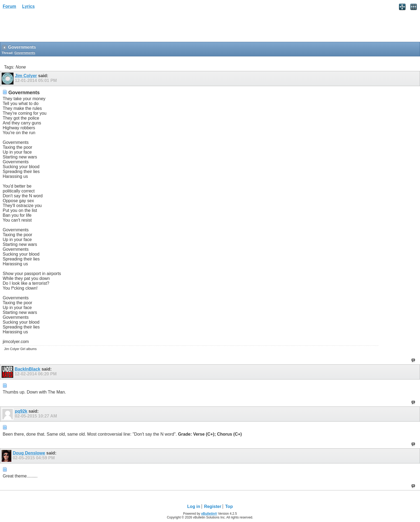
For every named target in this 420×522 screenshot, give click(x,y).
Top (229, 506)
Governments (25, 53)
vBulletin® (209, 514)
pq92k (21, 411)
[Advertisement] (43, 27)
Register (213, 506)
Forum (9, 6)
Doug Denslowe (29, 453)
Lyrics (28, 6)
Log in (194, 506)
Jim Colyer (26, 76)
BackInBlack (27, 369)
